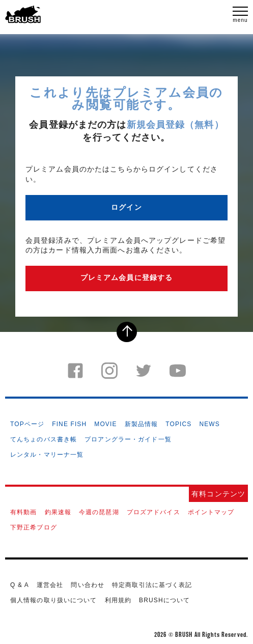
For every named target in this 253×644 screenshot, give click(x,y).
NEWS (209, 424)
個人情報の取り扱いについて (54, 600)
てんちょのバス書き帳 (44, 439)
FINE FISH (69, 424)
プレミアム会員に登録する (126, 277)
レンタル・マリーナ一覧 (47, 455)
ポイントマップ (211, 512)
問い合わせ (88, 585)
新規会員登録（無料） (175, 125)
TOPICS (178, 424)
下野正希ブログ (34, 527)
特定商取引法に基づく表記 (152, 585)
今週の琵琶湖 (99, 512)
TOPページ (27, 424)
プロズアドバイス (153, 512)
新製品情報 (142, 424)
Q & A (20, 585)
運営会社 (50, 585)
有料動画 (23, 512)
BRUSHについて (164, 600)
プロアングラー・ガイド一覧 (128, 439)
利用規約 (118, 600)
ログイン (126, 207)
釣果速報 (58, 512)
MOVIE (105, 424)
